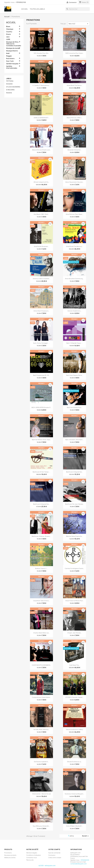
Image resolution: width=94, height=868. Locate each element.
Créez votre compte (55, 858)
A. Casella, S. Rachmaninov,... (42, 85)
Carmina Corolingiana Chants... (75, 568)
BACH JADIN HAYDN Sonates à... (41, 407)
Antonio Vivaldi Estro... (75, 311)
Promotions (8, 853)
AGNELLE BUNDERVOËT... (42, 118)
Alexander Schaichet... (75, 150)
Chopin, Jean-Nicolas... (75, 633)
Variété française (12, 64)
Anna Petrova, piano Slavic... (75, 214)
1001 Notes (10, 81)
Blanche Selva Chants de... (75, 536)
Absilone (9, 93)
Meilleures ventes (10, 858)
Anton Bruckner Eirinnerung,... (75, 279)
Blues (8, 27)
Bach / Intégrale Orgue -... (75, 343)
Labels (9, 79)
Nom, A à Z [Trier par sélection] (79, 24)
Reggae (9, 56)
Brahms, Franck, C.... (42, 568)
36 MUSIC (9, 84)
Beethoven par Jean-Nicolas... (75, 504)
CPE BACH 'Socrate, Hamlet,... (75, 697)
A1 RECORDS (10, 90)
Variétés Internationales (12, 67)
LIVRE (8, 39)
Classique (10, 29)
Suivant (86, 836)
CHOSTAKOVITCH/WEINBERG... (42, 665)
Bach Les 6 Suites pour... (75, 407)
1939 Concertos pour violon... (75, 53)
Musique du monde (13, 48)
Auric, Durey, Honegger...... (42, 343)
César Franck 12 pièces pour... (75, 601)
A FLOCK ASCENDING (13, 87)
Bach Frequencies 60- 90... (42, 375)
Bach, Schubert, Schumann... (75, 440)
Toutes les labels (37, 9)
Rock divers (10, 59)
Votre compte (54, 849)
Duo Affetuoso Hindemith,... (42, 826)
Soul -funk (10, 61)
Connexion (52, 855)
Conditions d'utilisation (34, 855)
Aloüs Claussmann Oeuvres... (75, 182)
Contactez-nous (32, 858)
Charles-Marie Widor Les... (42, 633)
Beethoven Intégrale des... (75, 472)
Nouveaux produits (10, 855)
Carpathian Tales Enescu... (42, 601)
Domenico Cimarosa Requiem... (75, 794)
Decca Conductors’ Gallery (75, 729)
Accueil (25, 9)
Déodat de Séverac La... (75, 762)
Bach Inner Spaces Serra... (75, 375)
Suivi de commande (54, 853)
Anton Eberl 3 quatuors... (42, 311)
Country (9, 32)
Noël (8, 53)
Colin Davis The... (75, 665)
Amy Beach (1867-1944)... (41, 214)
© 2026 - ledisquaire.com (47, 866)
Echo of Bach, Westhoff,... (75, 826)
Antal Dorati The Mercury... (75, 246)
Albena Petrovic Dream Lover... (42, 150)
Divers (8, 34)
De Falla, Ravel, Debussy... (42, 729)
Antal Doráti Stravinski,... (42, 246)
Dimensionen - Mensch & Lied (42, 794)
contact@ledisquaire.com (78, 864)
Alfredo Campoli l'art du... (42, 182)
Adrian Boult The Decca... (75, 85)
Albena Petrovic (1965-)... (75, 118)
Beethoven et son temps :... (41, 472)
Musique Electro (12, 51)
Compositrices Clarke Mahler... (42, 697)
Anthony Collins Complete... (42, 279)
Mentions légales (32, 853)
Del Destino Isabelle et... (41, 762)
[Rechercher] (78, 9)
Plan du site (30, 860)
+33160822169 (21, 2)
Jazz (8, 37)
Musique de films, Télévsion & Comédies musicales (14, 44)
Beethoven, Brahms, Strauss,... (41, 536)
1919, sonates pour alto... (42, 53)
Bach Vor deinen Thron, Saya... (42, 440)
